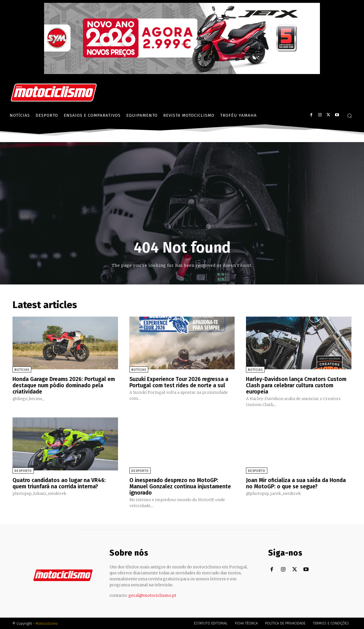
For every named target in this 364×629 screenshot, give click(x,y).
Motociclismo (47, 623)
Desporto (23, 471)
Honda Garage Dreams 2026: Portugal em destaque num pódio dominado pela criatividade (65, 385)
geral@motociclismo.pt (152, 595)
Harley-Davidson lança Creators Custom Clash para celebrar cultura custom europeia (298, 385)
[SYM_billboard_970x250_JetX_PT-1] (182, 73)
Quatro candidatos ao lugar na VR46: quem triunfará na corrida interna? (60, 483)
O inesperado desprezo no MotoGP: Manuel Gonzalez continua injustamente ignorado (182, 486)
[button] (349, 116)
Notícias (22, 370)
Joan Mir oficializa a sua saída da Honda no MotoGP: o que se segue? (297, 483)
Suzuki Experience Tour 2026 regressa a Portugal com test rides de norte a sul (181, 382)
